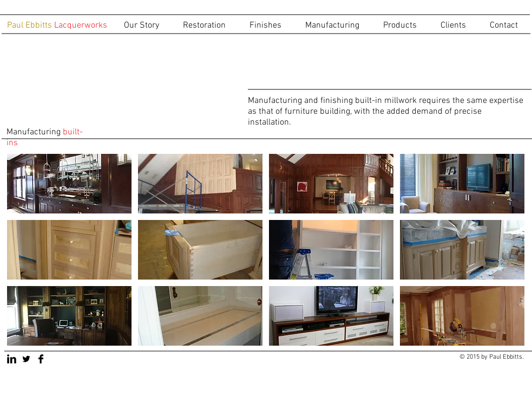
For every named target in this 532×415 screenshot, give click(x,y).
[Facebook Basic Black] (41, 359)
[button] (208, 25)
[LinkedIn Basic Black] (12, 359)
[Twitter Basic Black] (26, 359)
